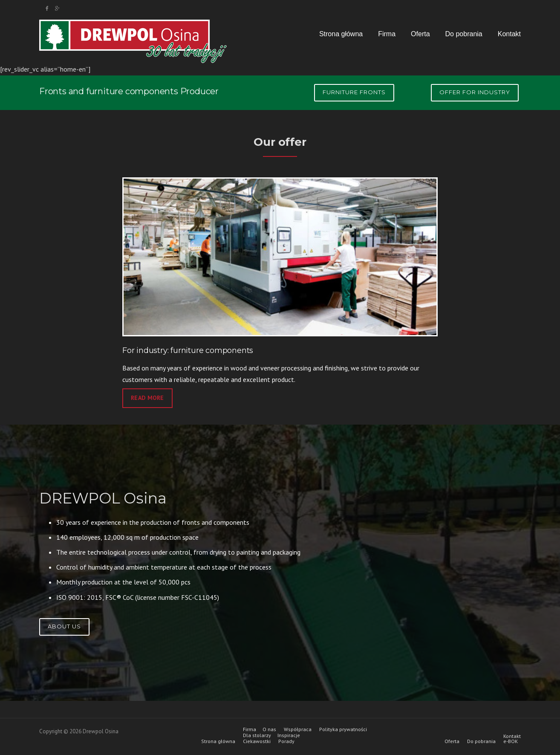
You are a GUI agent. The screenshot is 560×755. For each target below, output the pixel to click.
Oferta (420, 34)
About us (64, 626)
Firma (387, 34)
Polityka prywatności (343, 729)
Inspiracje (289, 735)
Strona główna (341, 34)
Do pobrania (464, 34)
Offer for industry (475, 92)
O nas (269, 729)
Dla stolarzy (257, 735)
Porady (286, 741)
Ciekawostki (257, 741)
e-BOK (511, 741)
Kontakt (509, 34)
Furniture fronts (354, 92)
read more (147, 398)
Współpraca (298, 729)
